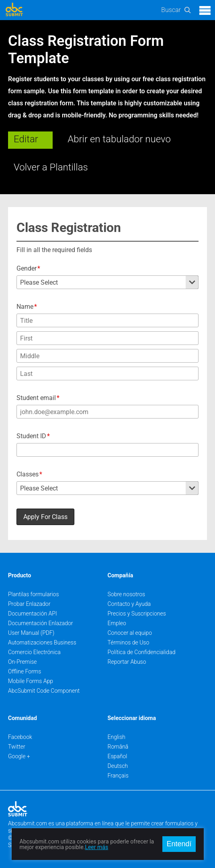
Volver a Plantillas (51, 167)
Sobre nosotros (127, 594)
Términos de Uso (129, 642)
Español (118, 756)
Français (118, 776)
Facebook (20, 737)
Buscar (171, 10)
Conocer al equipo (130, 633)
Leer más (96, 847)
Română (118, 747)
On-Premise (23, 662)
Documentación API (33, 614)
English (117, 737)
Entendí (179, 844)
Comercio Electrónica (34, 652)
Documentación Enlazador (41, 623)
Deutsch (118, 766)
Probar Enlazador (29, 604)
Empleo (117, 623)
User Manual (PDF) (31, 633)
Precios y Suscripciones (137, 614)
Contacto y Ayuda (129, 604)
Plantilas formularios (34, 594)
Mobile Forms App (31, 681)
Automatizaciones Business (42, 642)
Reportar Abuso (127, 662)
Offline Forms (25, 671)
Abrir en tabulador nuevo (119, 139)
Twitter (17, 747)
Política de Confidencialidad (142, 652)
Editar (26, 139)
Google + (19, 756)
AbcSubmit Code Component (44, 691)
